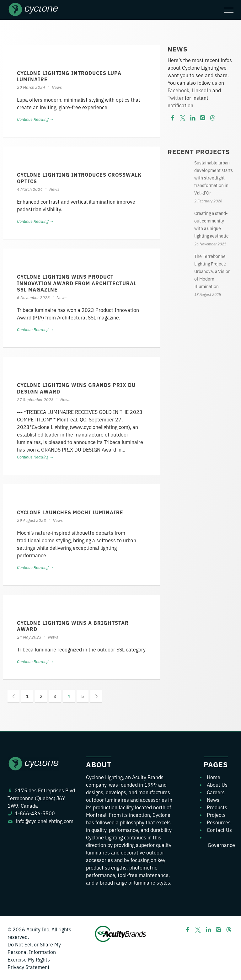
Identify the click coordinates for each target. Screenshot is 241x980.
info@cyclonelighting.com (45, 821)
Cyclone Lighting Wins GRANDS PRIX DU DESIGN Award (76, 388)
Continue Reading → (35, 119)
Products (217, 807)
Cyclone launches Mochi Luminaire (70, 512)
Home (214, 777)
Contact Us (219, 830)
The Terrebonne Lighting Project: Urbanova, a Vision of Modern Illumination (212, 271)
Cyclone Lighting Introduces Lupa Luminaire (69, 76)
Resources (219, 822)
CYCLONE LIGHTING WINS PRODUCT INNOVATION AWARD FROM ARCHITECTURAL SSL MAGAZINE (77, 283)
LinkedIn (201, 90)
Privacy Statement (29, 967)
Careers (216, 792)
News (57, 87)
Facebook (178, 90)
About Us (217, 785)
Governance (221, 845)
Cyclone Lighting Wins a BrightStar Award (73, 626)
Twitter (176, 98)
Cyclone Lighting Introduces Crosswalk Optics (79, 178)
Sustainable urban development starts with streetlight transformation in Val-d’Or (214, 178)
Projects (216, 815)
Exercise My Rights (29, 959)
